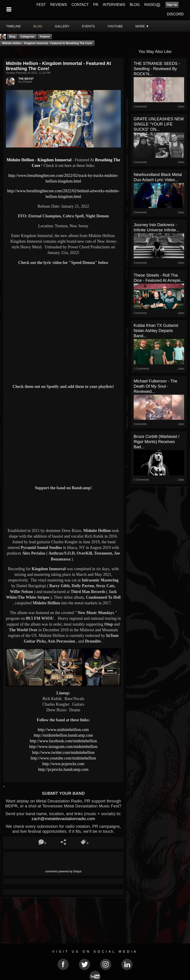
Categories (28, 37)
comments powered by (63, 871)
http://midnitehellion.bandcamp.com (63, 735)
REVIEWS (59, 5)
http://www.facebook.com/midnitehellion (63, 741)
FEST (41, 5)
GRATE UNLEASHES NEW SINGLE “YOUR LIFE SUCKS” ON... (159, 124)
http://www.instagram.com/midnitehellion (63, 747)
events (88, 26)
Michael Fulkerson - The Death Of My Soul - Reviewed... (156, 386)
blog (38, 26)
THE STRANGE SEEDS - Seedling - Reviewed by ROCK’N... (157, 69)
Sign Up (172, 5)
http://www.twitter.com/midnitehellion (63, 752)
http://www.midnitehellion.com (63, 730)
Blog (12, 37)
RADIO (150, 5)
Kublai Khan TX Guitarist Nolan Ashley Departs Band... (156, 331)
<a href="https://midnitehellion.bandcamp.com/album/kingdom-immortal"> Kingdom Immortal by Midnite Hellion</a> (63, 509)
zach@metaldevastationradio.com (63, 819)
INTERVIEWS (114, 5)
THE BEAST (26, 79)
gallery (62, 26)
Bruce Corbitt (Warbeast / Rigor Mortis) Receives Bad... (157, 442)
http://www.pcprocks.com (63, 764)
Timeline (13, 26)
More (142, 26)
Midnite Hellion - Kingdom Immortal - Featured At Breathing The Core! (47, 43)
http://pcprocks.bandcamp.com (63, 769)
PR (96, 5)
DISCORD (175, 14)
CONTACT (80, 5)
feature (45, 37)
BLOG (135, 5)
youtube (115, 26)
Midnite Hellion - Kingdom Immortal (40, 160)
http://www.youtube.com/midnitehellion (63, 758)
